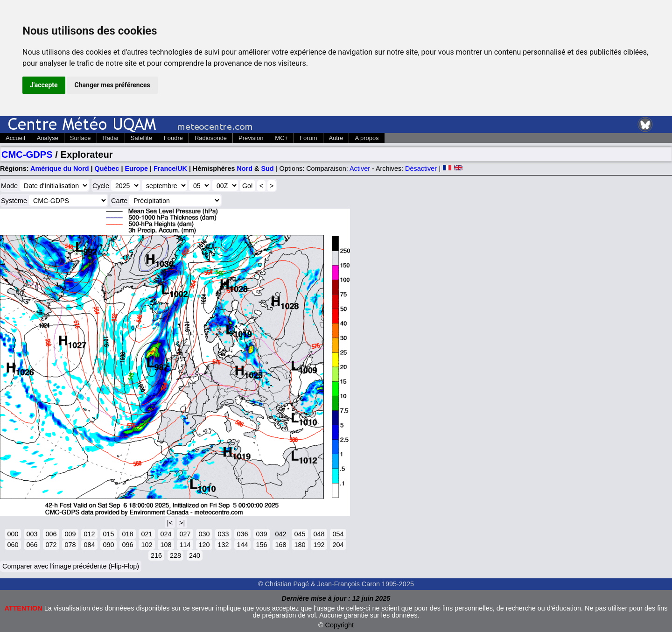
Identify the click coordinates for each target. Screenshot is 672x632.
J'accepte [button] (44, 85)
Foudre (173, 138)
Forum (308, 138)
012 (89, 534)
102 (147, 545)
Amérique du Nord (60, 169)
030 (204, 534)
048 (319, 534)
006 (51, 534)
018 (127, 534)
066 (32, 545)
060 (13, 545)
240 (195, 555)
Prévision (251, 138)
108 (166, 545)
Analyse (48, 138)
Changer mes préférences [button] (112, 85)
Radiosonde (211, 138)
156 (261, 545)
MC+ (281, 138)
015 (108, 534)
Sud (267, 169)
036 (242, 534)
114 (185, 545)
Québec (107, 169)
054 (338, 534)
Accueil (15, 138)
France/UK (170, 169)
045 (300, 534)
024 (166, 534)
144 (242, 545)
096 (127, 545)
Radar (111, 138)
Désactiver (421, 169)
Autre (336, 138)
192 (319, 545)
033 (223, 534)
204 (338, 545)
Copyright (340, 625)
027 (185, 534)
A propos (367, 138)
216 (156, 555)
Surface (80, 138)
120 (204, 545)
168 (280, 545)
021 (147, 534)
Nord (245, 169)
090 (108, 545)
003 (32, 534)
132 (223, 545)
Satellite (141, 138)
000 (13, 534)
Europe (136, 169)
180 (300, 545)
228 (175, 555)
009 (70, 534)
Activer (360, 169)
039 (261, 534)
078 (70, 545)
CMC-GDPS (27, 154)
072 (51, 545)
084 (89, 545)
